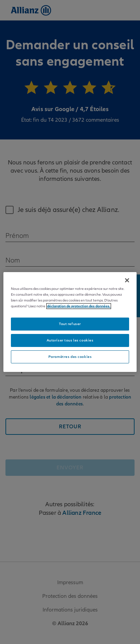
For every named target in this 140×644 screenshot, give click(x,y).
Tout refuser (70, 324)
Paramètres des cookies (70, 357)
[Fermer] (127, 280)
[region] (70, 322)
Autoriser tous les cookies (70, 340)
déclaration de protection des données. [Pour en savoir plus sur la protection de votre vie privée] (79, 306)
